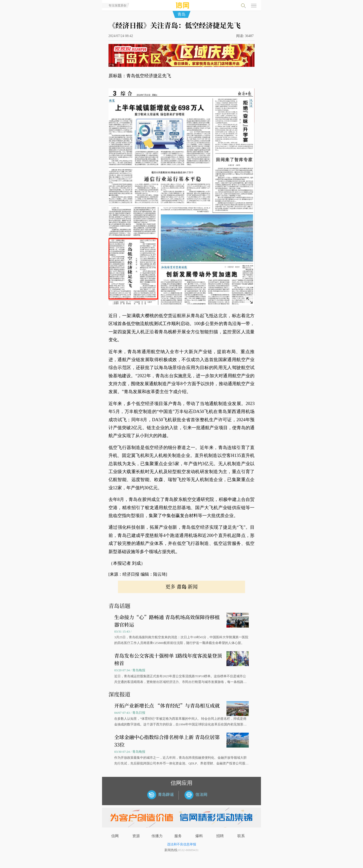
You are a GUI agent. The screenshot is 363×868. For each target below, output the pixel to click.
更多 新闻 (181, 586)
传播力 (157, 836)
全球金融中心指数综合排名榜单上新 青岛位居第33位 (167, 741)
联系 (241, 836)
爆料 (199, 836)
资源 (136, 836)
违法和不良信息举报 (182, 844)
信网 (115, 836)
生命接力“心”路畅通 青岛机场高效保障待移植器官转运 (167, 621)
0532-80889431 (188, 850)
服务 (178, 836)
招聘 (220, 836)
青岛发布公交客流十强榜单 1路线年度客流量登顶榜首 (168, 659)
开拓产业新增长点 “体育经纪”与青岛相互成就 (167, 705)
